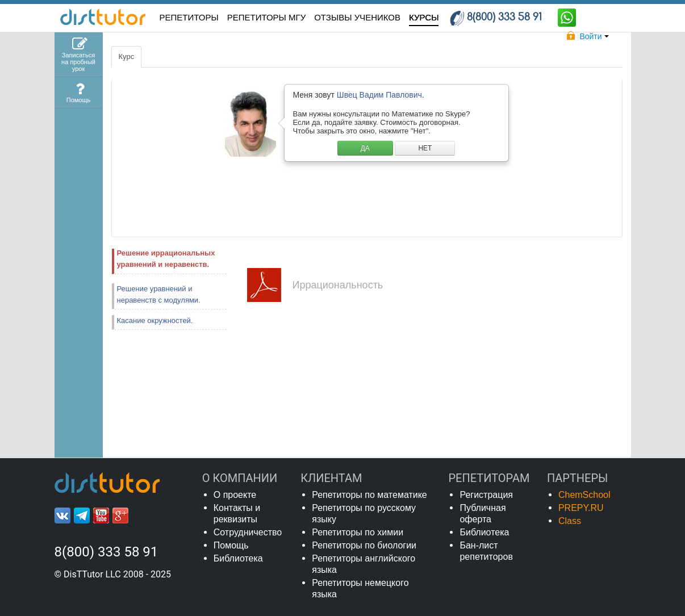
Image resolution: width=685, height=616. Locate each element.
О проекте (235, 495)
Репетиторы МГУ (267, 17)
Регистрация (486, 495)
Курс (127, 56)
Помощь (231, 545)
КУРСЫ (424, 17)
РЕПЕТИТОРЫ (189, 17)
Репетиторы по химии (358, 532)
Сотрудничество (248, 532)
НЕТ (425, 148)
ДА (365, 148)
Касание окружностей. (155, 320)
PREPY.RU (581, 508)
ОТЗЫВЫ (357, 17)
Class (570, 521)
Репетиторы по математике (369, 495)
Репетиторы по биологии (364, 545)
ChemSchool (584, 495)
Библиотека (238, 558)
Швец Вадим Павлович (379, 95)
